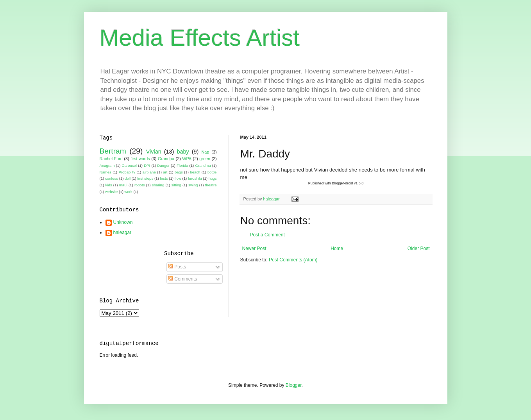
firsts (164, 178)
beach (195, 172)
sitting (176, 185)
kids (109, 185)
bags (179, 172)
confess (112, 178)
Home (337, 248)
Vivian (154, 152)
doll (128, 178)
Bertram (113, 151)
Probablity (127, 172)
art (165, 172)
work (129, 192)
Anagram (107, 165)
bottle (212, 172)
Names (105, 172)
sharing (158, 185)
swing (193, 185)
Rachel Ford (111, 159)
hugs (213, 178)
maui (123, 185)
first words (140, 159)
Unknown (123, 222)
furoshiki (195, 178)
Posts (177, 267)
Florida (182, 165)
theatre (211, 185)
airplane (149, 172)
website (112, 192)
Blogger (294, 385)
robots (140, 185)
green (205, 159)
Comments (183, 279)
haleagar (122, 232)
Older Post (419, 248)
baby (183, 152)
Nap (205, 152)
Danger (163, 165)
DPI (147, 165)
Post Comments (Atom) (293, 260)
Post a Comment (267, 235)
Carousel (129, 165)
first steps (145, 178)
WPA (187, 159)
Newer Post (254, 248)
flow (178, 178)
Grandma (203, 165)
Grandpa (166, 159)
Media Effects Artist (200, 38)
